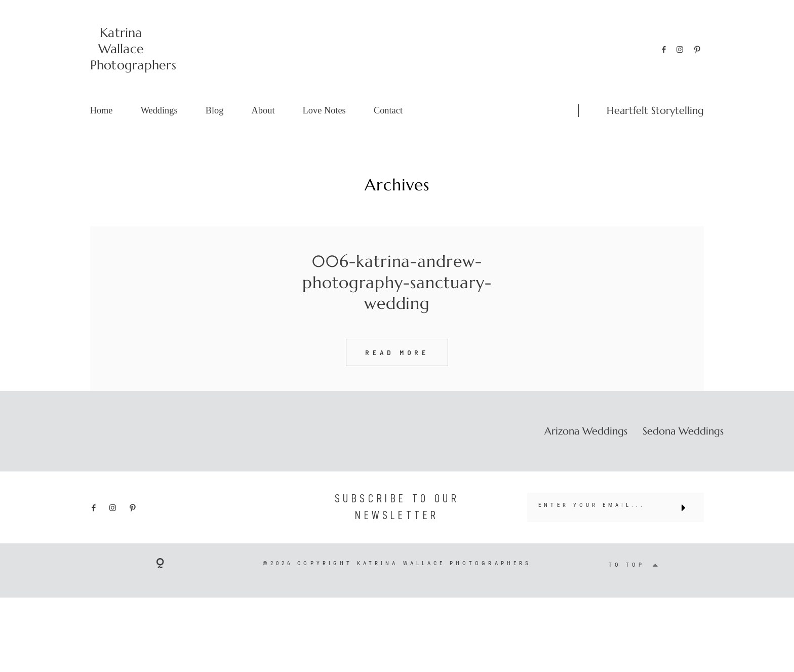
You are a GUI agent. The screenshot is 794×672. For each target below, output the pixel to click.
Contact (388, 110)
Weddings (159, 110)
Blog (215, 110)
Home (102, 110)
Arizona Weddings (586, 448)
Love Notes (324, 110)
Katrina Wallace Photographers (121, 49)
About (263, 110)
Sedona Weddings (683, 448)
